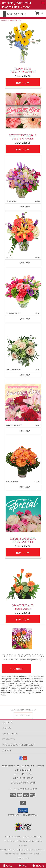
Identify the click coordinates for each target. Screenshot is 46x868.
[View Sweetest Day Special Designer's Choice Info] (23, 514)
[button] (39, 14)
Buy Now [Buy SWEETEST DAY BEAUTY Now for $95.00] (25, 431)
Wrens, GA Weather (9, 850)
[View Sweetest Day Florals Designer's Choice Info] (23, 111)
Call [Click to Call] (8, 866)
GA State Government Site (33, 850)
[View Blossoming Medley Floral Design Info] (23, 290)
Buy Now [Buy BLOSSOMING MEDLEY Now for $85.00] (25, 319)
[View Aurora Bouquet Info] (23, 234)
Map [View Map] (23, 866)
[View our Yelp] (25, 759)
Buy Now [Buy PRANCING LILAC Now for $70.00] (25, 207)
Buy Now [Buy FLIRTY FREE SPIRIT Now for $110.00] (25, 487)
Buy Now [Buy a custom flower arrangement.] (16, 669)
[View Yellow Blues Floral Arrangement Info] (23, 44)
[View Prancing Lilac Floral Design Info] (23, 178)
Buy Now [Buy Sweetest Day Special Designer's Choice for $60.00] (23, 553)
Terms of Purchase (30, 854)
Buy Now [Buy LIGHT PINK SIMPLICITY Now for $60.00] (25, 375)
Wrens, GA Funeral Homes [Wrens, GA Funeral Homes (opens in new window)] (17, 837)
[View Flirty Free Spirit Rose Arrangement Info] (23, 458)
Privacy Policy (12, 854)
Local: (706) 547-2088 (23, 783)
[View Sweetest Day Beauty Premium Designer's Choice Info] (23, 402)
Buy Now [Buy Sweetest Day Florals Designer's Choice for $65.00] (23, 150)
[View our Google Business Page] (21, 759)
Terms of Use (23, 858)
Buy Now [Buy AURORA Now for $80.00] (25, 263)
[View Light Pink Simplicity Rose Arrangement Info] (23, 346)
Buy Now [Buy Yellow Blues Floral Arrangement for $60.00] (23, 83)
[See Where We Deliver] (23, 715)
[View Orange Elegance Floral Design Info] (23, 581)
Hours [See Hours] (38, 866)
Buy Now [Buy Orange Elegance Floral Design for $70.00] (23, 620)
